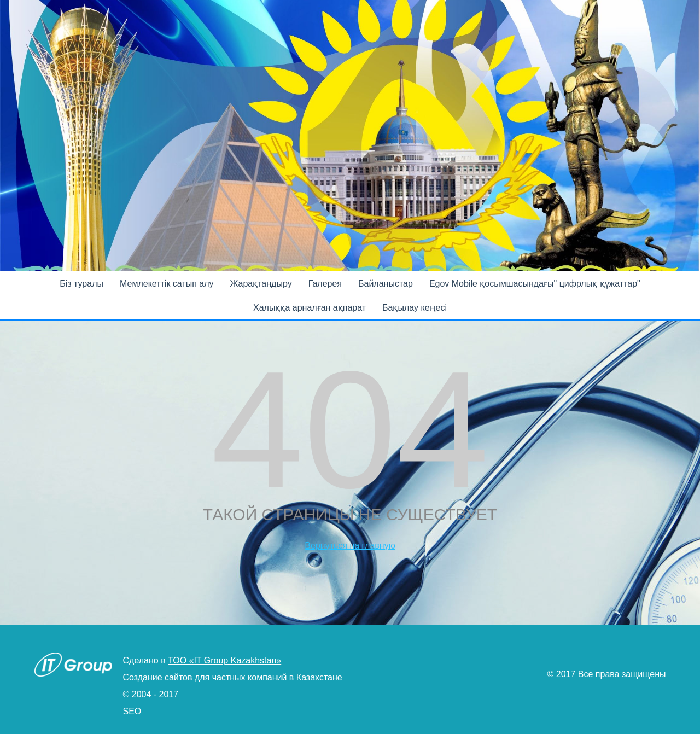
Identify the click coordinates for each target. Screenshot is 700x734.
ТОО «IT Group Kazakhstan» (224, 660)
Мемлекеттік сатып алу (167, 284)
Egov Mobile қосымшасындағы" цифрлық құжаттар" (535, 284)
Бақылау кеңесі (415, 308)
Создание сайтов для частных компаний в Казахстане (233, 677)
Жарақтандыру (261, 284)
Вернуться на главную (350, 546)
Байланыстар (386, 284)
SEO (132, 711)
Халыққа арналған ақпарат (310, 308)
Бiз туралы (81, 284)
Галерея (325, 284)
